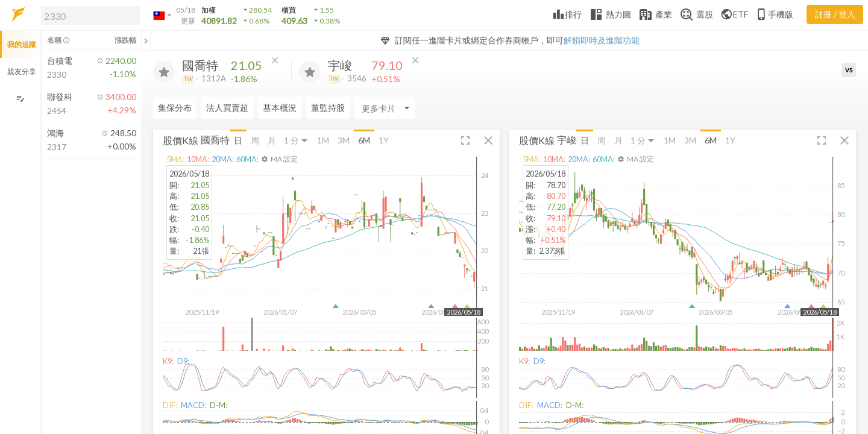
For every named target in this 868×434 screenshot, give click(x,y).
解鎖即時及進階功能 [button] (602, 40)
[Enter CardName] (385, 108)
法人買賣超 (227, 108)
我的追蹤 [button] (22, 44)
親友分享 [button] (22, 71)
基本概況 (280, 108)
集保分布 (175, 108)
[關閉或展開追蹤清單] (146, 40)
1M (323, 140)
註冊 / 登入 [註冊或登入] (835, 14)
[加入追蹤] (164, 72)
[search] (90, 16)
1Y (384, 140)
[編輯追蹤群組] (20, 99)
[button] (88, 15)
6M (364, 140)
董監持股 (328, 108)
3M (344, 140)
